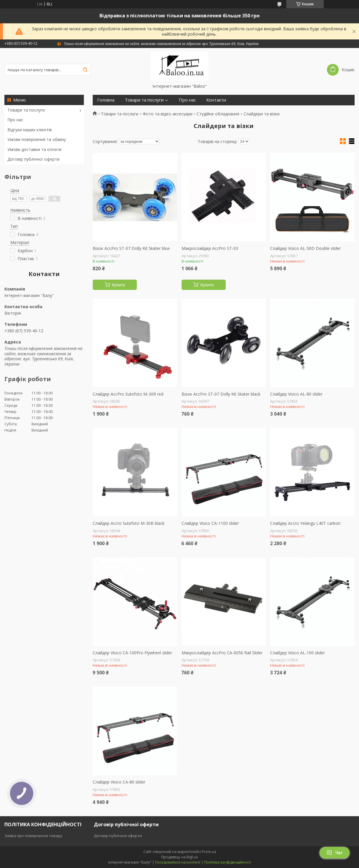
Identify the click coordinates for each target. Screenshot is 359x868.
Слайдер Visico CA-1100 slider (210, 523)
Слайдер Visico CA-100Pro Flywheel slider (132, 653)
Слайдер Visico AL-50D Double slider (305, 248)
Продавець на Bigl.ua (179, 857)
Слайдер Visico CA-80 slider (119, 782)
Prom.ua (209, 852)
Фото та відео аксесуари (168, 114)
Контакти (216, 100)
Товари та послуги (26, 110)
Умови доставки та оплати (34, 149)
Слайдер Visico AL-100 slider (297, 653)
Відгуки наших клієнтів (30, 130)
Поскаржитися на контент (178, 862)
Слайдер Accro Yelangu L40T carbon (305, 523)
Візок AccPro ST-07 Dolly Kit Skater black (221, 394)
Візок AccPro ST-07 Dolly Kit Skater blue (131, 248)
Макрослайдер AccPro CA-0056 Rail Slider (222, 653)
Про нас (15, 120)
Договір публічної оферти (33, 159)
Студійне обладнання (218, 114)
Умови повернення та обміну (37, 139)
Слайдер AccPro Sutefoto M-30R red (128, 394)
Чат (335, 853)
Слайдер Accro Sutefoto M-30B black (129, 523)
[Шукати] (85, 70)
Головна (106, 100)
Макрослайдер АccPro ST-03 (210, 248)
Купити (118, 285)
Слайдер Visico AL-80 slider (296, 394)
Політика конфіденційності (228, 862)
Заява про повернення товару (33, 836)
